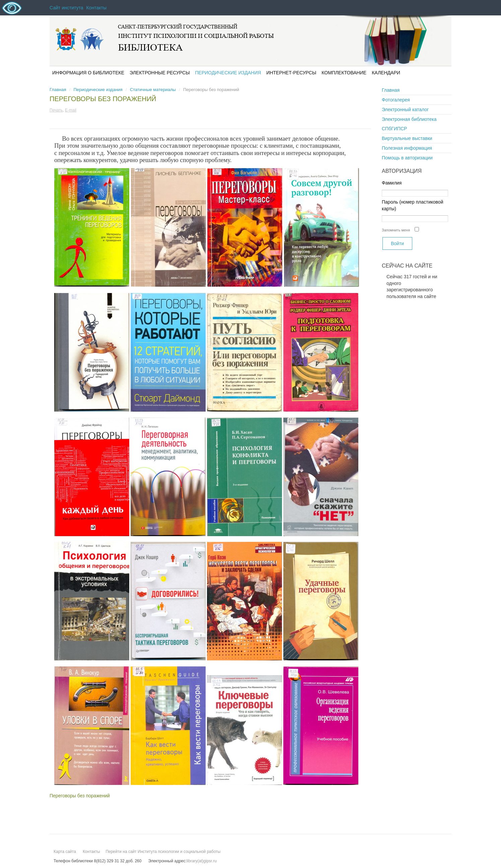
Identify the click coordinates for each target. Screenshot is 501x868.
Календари (386, 73)
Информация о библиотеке (88, 73)
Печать (56, 110)
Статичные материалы (153, 90)
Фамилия (392, 183)
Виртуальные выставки (407, 138)
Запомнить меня (396, 230)
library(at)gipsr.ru (202, 861)
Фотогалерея (396, 100)
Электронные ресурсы (160, 73)
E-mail (71, 110)
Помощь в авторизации (407, 158)
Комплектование (344, 73)
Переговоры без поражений (103, 99)
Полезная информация (407, 148)
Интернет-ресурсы (291, 73)
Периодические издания (228, 73)
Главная (58, 90)
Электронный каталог (405, 110)
